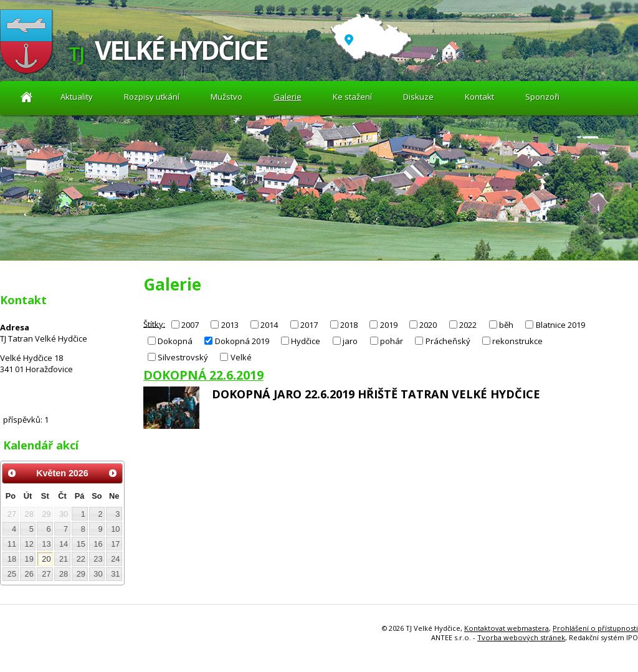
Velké (241, 357)
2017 (309, 325)
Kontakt (479, 97)
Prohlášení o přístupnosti (595, 628)
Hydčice (306, 341)
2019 (389, 325)
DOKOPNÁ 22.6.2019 (203, 375)
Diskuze (418, 97)
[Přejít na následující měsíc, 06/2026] (113, 473)
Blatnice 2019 (560, 325)
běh (506, 325)
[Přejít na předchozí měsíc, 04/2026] (12, 473)
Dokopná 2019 (242, 341)
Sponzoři (542, 97)
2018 (349, 325)
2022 (468, 325)
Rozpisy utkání (152, 97)
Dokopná (175, 341)
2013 (230, 325)
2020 (428, 325)
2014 (269, 325)
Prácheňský (448, 341)
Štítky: (154, 324)
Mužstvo (226, 97)
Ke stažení (352, 97)
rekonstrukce (517, 341)
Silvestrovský (183, 357)
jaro (350, 341)
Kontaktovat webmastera (507, 628)
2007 (190, 325)
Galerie (288, 97)
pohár (392, 341)
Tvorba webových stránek (521, 637)
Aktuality (26, 97)
